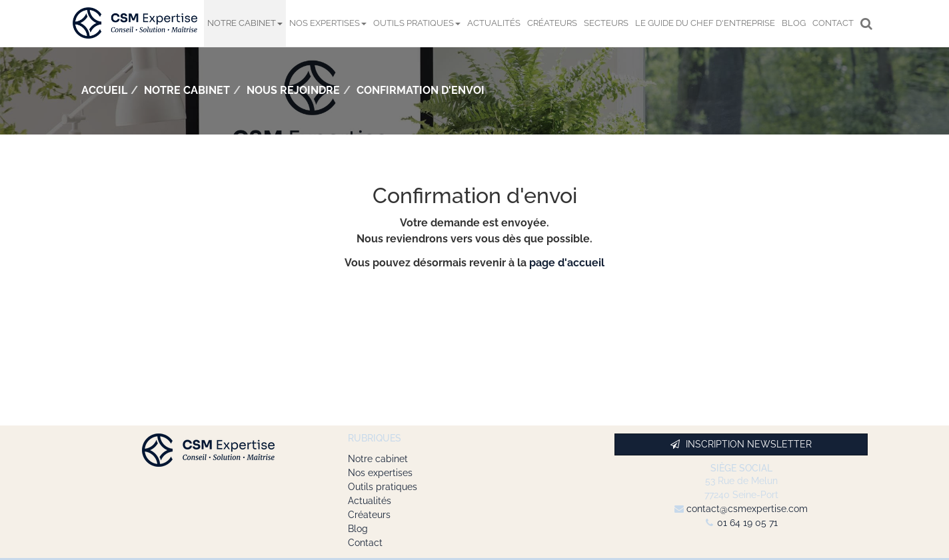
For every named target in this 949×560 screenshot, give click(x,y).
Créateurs (552, 23)
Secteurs (606, 23)
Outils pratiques (417, 23)
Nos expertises (328, 23)
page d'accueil (567, 263)
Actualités (494, 23)
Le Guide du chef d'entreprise (705, 23)
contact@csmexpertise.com (747, 509)
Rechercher (868, 23)
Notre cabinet (245, 23)
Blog (794, 23)
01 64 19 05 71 (747, 523)
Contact (833, 23)
